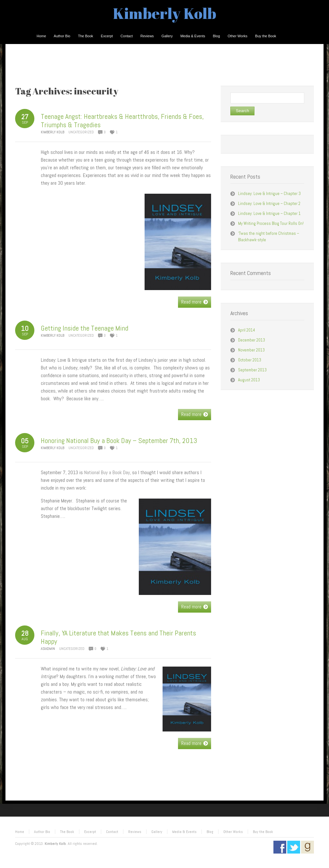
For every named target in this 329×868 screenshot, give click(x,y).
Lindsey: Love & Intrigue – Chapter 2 (269, 204)
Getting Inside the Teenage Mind (84, 328)
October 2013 (250, 360)
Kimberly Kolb (164, 13)
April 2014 (247, 330)
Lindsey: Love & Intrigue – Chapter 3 (269, 194)
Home (20, 832)
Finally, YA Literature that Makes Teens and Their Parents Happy (118, 637)
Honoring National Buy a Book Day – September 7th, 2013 (119, 440)
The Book (67, 832)
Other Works (233, 832)
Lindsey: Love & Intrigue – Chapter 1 (269, 213)
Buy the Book (263, 832)
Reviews (135, 832)
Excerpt (90, 832)
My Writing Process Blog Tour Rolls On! (271, 223)
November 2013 (251, 350)
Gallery (157, 832)
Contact (112, 832)
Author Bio (42, 832)
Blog (210, 832)
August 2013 (249, 380)
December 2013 (252, 340)
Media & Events (184, 832)
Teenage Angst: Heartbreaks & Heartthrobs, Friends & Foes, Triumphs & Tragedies (122, 120)
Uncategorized (81, 132)
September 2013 (252, 370)
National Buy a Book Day (107, 472)
